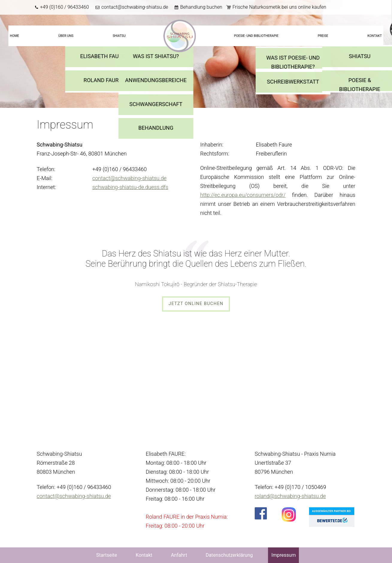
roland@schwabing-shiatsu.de (290, 496)
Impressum (283, 555)
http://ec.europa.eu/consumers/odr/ (243, 195)
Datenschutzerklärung (229, 555)
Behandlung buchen (201, 7)
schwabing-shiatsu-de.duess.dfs (130, 187)
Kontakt (375, 36)
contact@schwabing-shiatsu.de (135, 7)
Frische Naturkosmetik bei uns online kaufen (279, 7)
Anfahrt (179, 555)
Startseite (180, 36)
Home (15, 36)
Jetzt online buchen (196, 304)
